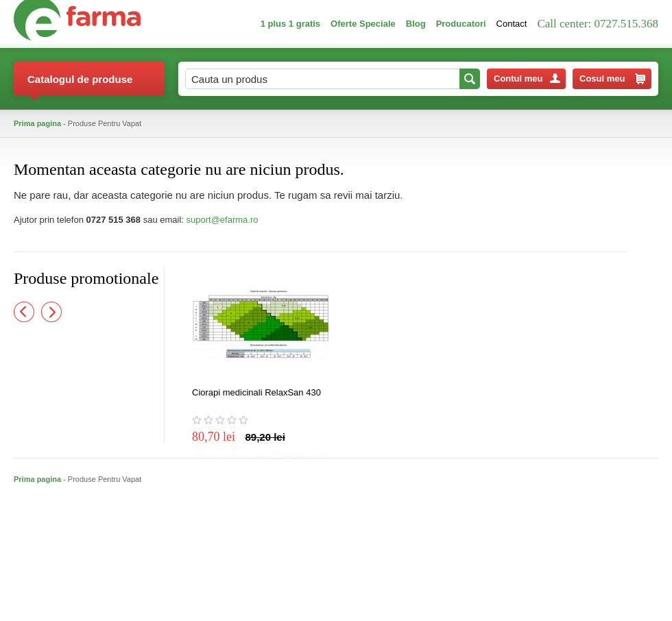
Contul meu (527, 78)
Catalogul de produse (80, 85)
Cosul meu (612, 79)
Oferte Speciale (363, 24)
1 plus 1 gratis (290, 24)
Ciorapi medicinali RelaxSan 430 (256, 392)
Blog (416, 24)
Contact (512, 24)
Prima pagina (37, 123)
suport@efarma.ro (223, 220)
